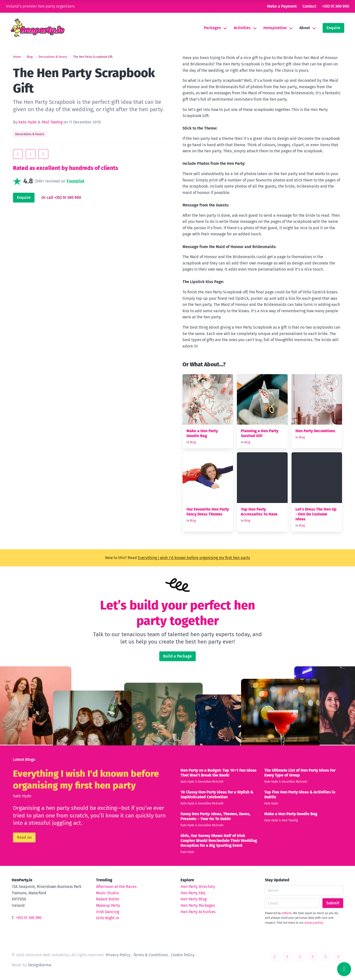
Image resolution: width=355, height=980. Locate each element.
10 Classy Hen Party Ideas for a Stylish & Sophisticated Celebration (217, 795)
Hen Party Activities (198, 912)
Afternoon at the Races (116, 887)
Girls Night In (108, 918)
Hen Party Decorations (315, 431)
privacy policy (314, 923)
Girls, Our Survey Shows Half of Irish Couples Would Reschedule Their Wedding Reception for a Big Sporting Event (219, 841)
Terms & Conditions (151, 955)
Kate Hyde (28, 122)
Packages (212, 28)
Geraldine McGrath (211, 782)
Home (17, 57)
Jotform (287, 913)
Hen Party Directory (198, 887)
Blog (30, 57)
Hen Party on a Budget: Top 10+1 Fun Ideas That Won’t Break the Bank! (219, 773)
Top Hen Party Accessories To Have (259, 512)
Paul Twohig (52, 122)
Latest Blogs (24, 759)
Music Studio (107, 893)
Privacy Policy (118, 955)
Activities (242, 28)
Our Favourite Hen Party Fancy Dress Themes (208, 512)
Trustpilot (75, 181)
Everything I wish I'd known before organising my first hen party (194, 558)
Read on (24, 837)
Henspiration (275, 28)
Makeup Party (108, 905)
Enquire (333, 28)
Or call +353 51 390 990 (61, 197)
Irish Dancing (108, 912)
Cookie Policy (183, 955)
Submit (333, 903)
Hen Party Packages (198, 905)
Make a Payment (282, 6)
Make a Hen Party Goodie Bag (202, 433)
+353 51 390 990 (336, 6)
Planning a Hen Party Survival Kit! (260, 433)
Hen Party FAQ (193, 893)
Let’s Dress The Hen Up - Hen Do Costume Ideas (316, 514)
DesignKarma (40, 965)
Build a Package (177, 656)
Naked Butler (108, 899)
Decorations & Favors (53, 57)
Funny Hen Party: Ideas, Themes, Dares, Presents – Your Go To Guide (215, 816)
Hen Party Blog (194, 899)
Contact (309, 6)
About (305, 28)
